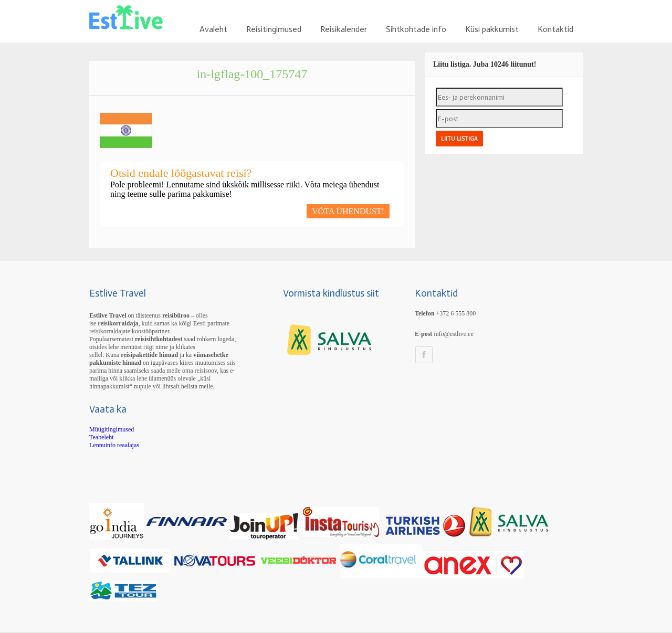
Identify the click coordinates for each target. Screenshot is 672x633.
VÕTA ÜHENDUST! (348, 211)
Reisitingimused (274, 29)
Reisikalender (344, 29)
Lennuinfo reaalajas (114, 445)
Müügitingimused (112, 429)
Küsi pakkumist (492, 29)
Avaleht (213, 29)
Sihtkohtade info (416, 29)
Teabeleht (101, 437)
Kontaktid (555, 29)
